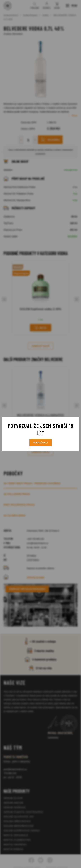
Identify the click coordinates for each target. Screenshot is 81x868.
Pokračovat (41, 443)
